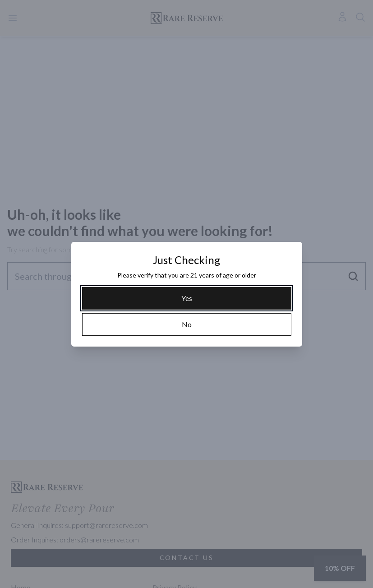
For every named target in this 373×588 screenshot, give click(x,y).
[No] (187, 324)
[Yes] (187, 298)
